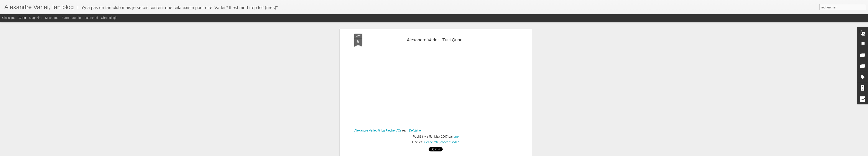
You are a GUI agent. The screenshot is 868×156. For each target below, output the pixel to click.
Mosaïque (52, 18)
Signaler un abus (464, 154)
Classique (9, 18)
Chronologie (109, 18)
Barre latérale (71, 18)
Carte (22, 18)
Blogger (450, 154)
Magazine (36, 18)
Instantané (91, 18)
